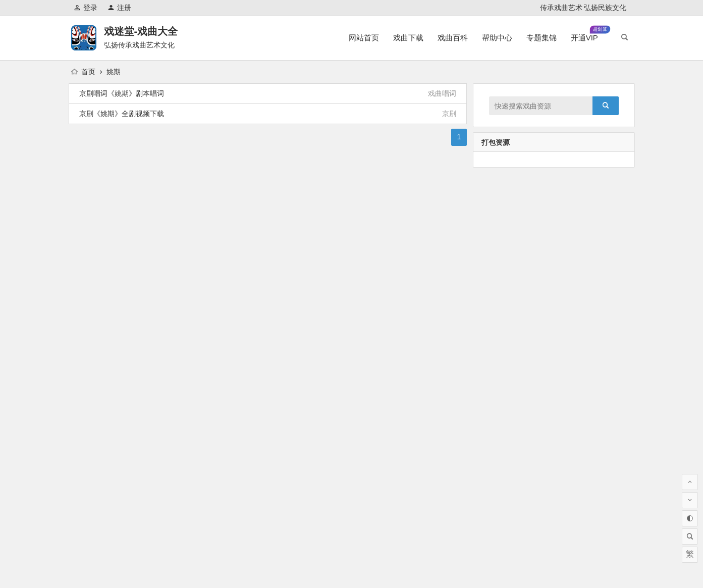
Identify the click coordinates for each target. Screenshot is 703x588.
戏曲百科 (453, 38)
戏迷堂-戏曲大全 (141, 31)
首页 (84, 72)
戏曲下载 (408, 38)
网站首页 (364, 38)
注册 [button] (119, 8)
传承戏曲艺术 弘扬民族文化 (583, 8)
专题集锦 (542, 38)
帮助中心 (497, 38)
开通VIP (590, 34)
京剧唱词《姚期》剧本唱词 (122, 93)
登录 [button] (86, 8)
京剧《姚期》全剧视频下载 (122, 114)
